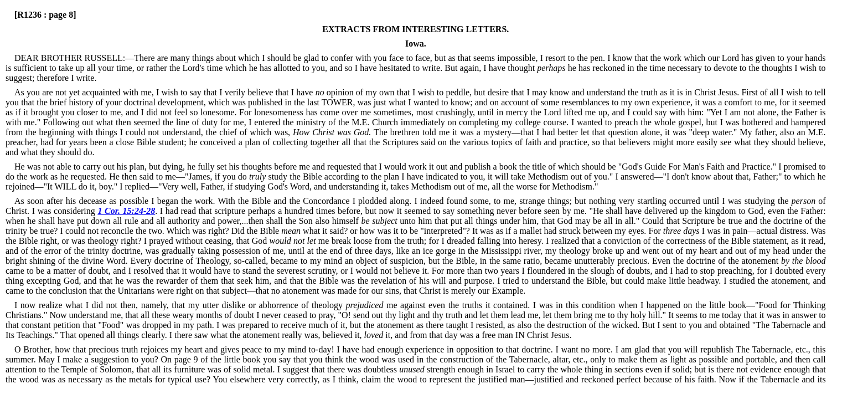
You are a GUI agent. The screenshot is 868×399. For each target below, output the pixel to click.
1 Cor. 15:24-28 (126, 211)
